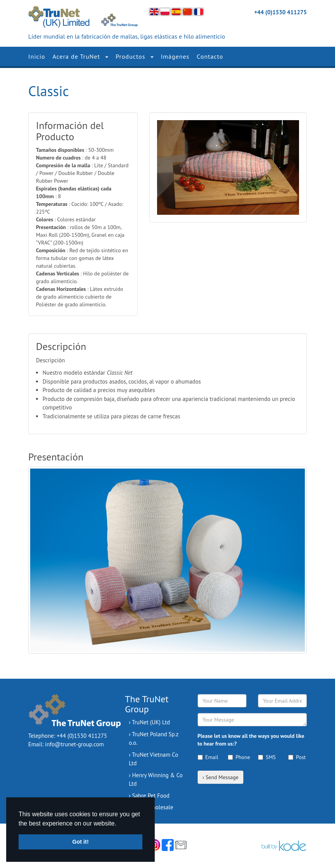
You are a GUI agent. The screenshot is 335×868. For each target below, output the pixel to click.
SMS (267, 757)
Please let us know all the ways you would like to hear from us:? (251, 740)
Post (297, 757)
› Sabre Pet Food (149, 796)
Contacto (210, 56)
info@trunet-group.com (74, 744)
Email (207, 757)
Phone (237, 757)
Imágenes (175, 56)
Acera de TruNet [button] (80, 56)
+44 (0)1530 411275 (280, 12)
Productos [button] (135, 56)
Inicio (37, 56)
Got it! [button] (80, 842)
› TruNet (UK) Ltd (149, 722)
